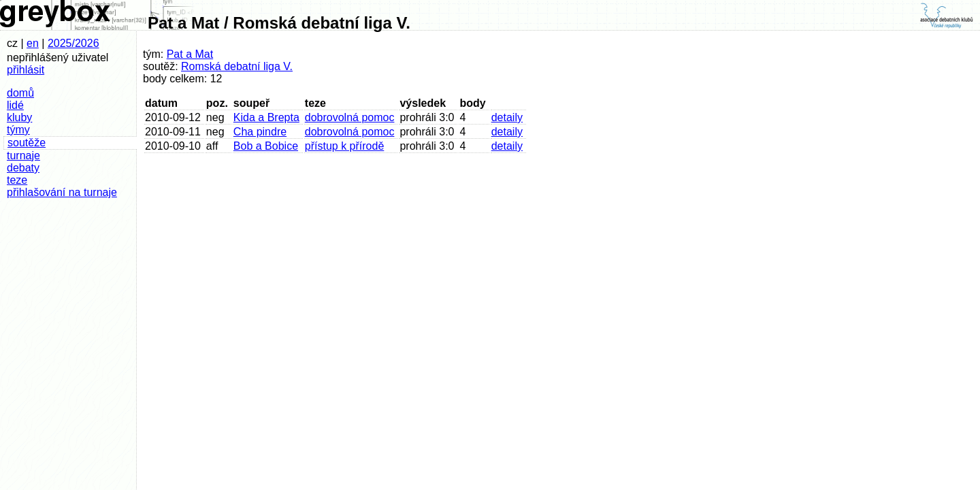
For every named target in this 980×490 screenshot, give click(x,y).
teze (17, 180)
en (33, 43)
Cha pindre (260, 132)
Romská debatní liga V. (237, 66)
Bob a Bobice (266, 146)
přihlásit (26, 70)
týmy (18, 130)
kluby (19, 117)
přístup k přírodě (345, 146)
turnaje (23, 156)
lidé (15, 105)
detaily (507, 117)
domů (20, 93)
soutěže (27, 143)
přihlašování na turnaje (62, 192)
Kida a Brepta (266, 117)
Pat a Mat (190, 54)
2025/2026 (73, 43)
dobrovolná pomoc (350, 117)
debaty (23, 168)
